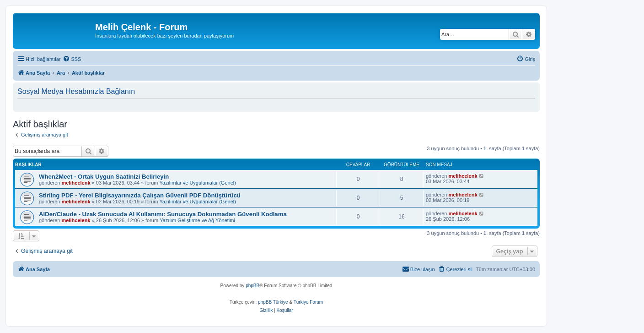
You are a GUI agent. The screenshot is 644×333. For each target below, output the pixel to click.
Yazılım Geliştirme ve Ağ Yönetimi (197, 220)
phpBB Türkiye (273, 302)
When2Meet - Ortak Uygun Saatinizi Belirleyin (104, 177)
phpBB (252, 286)
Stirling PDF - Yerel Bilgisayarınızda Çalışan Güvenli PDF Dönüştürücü (140, 195)
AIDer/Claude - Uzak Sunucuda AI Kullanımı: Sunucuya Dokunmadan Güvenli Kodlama (163, 214)
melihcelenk (76, 183)
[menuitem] (72, 59)
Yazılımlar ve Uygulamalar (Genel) (198, 183)
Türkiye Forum (308, 302)
